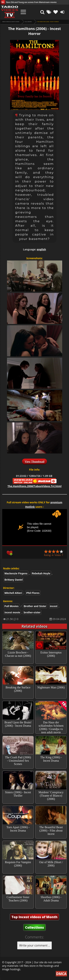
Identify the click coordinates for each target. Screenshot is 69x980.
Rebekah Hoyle (41, 573)
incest (54, 606)
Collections (34, 927)
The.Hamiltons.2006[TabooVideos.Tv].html (34, 486)
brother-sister (32, 612)
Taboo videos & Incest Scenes (11, 22)
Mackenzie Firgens (16, 573)
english (41, 249)
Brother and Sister (35, 606)
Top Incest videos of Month (35, 917)
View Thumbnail (34, 462)
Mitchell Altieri (13, 593)
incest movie (12, 612)
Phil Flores (33, 593)
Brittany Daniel (14, 580)
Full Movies (28, 22)
